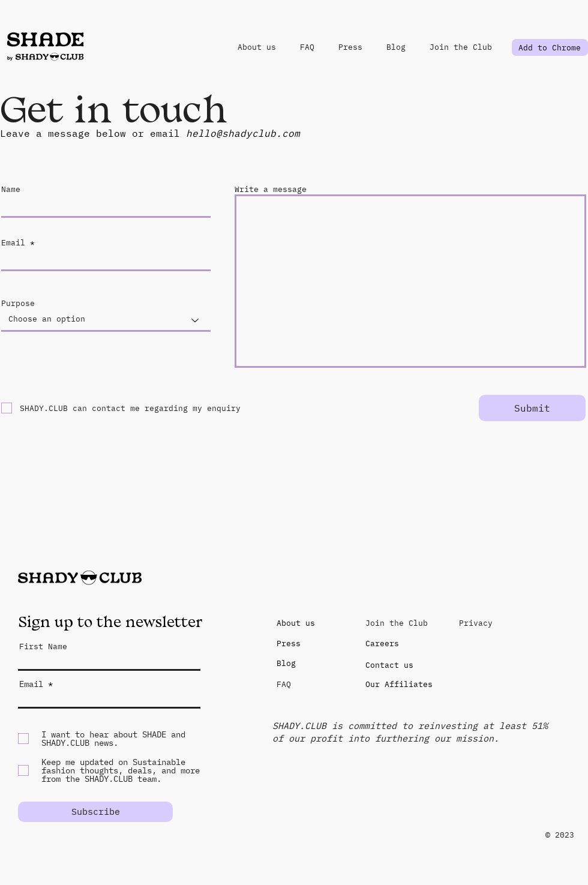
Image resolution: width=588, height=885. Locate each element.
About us (296, 623)
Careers (382, 643)
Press (289, 643)
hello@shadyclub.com (243, 133)
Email (13, 243)
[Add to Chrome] (550, 47)
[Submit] (532, 408)
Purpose (18, 303)
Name (11, 189)
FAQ (284, 684)
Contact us (389, 665)
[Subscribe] (95, 812)
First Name (43, 646)
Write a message (271, 189)
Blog (286, 663)
